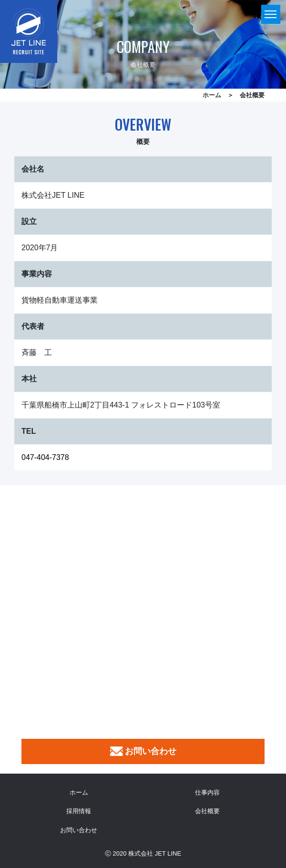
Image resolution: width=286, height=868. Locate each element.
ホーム (212, 95)
